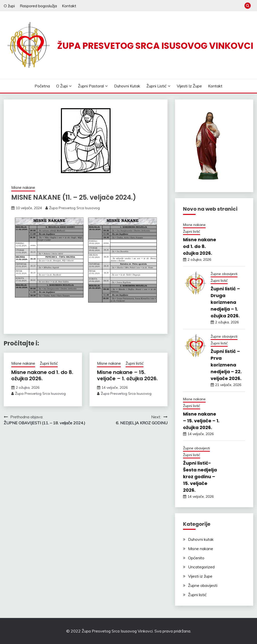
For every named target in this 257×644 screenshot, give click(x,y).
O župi (9, 6)
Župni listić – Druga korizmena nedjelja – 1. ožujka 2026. (225, 302)
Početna (42, 86)
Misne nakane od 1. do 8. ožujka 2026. (42, 375)
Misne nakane (23, 187)
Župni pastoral (91, 86)
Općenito (196, 558)
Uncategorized (201, 567)
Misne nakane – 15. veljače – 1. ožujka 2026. (127, 375)
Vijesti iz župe (189, 86)
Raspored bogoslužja (38, 6)
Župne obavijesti (224, 274)
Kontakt (69, 6)
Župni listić (156, 86)
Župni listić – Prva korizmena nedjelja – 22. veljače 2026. (226, 365)
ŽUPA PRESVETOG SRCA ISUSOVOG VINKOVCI (155, 46)
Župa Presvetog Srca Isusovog (74, 208)
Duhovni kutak (127, 86)
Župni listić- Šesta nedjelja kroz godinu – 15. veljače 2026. (200, 477)
